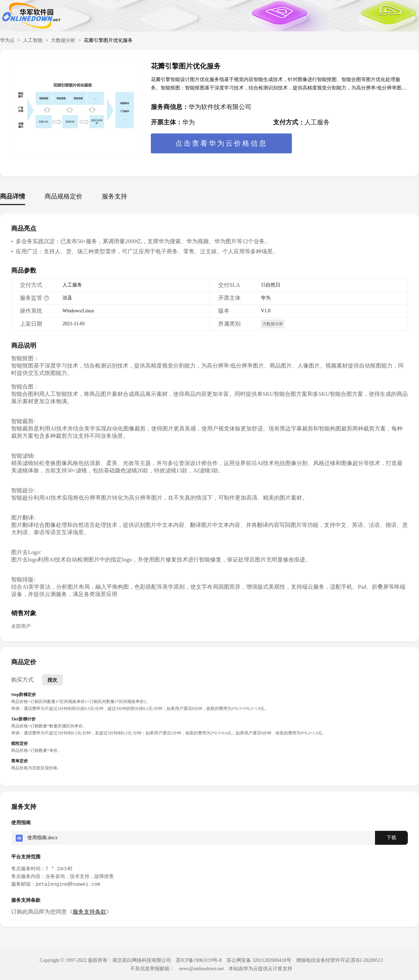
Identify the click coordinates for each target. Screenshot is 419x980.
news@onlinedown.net (201, 969)
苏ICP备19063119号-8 (199, 960)
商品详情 (13, 196)
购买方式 (22, 680)
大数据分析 (63, 40)
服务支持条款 (89, 912)
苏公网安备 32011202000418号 (259, 960)
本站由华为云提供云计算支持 (260, 969)
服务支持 (115, 196)
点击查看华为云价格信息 (221, 143)
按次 (52, 680)
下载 (391, 838)
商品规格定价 (64, 196)
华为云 (7, 40)
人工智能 (33, 40)
